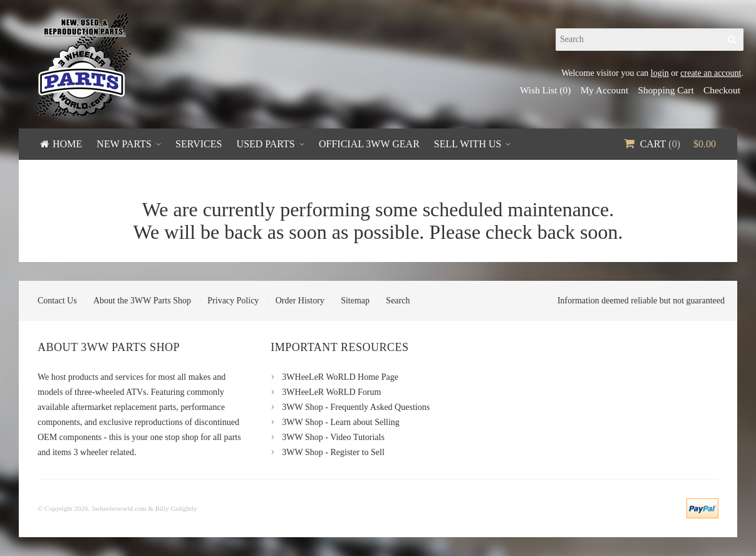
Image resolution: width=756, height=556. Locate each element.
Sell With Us (468, 144)
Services (199, 144)
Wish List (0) (545, 90)
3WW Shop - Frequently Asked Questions (356, 407)
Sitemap (355, 301)
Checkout (722, 90)
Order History (300, 301)
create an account (711, 73)
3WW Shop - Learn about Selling (341, 422)
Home (67, 144)
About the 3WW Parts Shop (142, 301)
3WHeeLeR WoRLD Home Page (340, 377)
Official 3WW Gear (369, 144)
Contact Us (57, 301)
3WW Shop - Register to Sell (333, 452)
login (660, 73)
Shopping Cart (665, 90)
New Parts (124, 144)
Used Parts (266, 144)
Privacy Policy (233, 301)
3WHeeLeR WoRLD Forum (331, 392)
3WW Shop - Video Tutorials (333, 437)
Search (398, 301)
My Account (605, 90)
